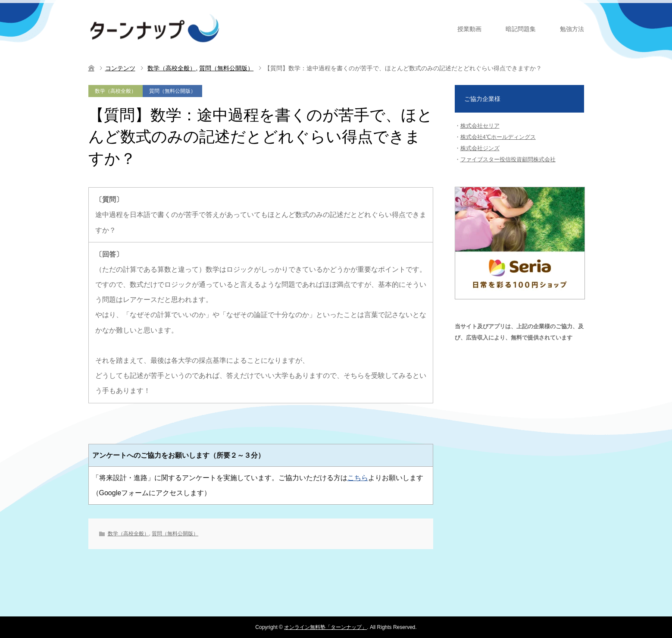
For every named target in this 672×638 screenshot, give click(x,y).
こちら (358, 478)
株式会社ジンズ (480, 148)
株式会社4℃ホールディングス (498, 137)
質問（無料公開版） (172, 91)
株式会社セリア (480, 126)
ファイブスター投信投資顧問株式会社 (508, 159)
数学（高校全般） (116, 91)
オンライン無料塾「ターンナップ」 (325, 627)
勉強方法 (572, 29)
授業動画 (469, 29)
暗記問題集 (521, 29)
